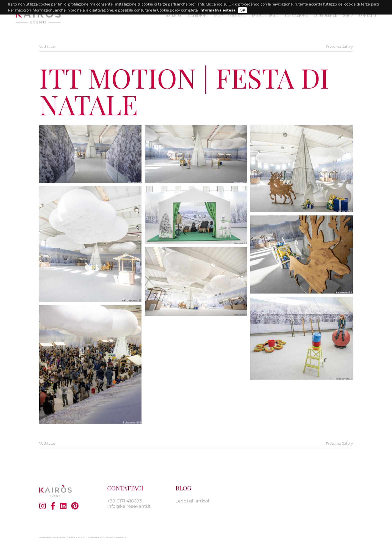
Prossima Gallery (339, 47)
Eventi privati (265, 15)
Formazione (296, 15)
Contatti (368, 15)
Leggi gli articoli (193, 501)
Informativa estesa (217, 10)
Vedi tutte (47, 47)
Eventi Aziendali (230, 15)
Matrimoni (198, 15)
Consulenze (325, 15)
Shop (348, 15)
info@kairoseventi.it (129, 506)
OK (242, 10)
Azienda (174, 15)
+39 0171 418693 (124, 501)
